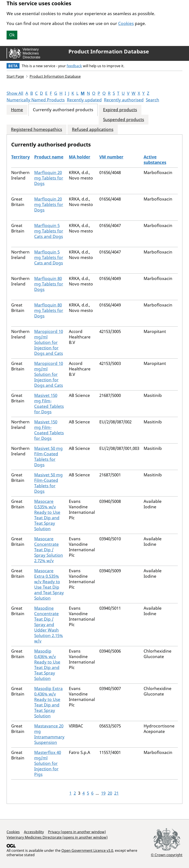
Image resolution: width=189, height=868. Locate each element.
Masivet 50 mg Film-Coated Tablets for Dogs (48, 457)
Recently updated (84, 100)
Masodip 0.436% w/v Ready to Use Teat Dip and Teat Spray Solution (47, 665)
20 (110, 793)
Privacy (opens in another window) (77, 832)
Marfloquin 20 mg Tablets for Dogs (49, 178)
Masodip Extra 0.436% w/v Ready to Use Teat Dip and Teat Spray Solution (48, 702)
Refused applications (93, 129)
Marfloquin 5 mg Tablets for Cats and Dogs (49, 231)
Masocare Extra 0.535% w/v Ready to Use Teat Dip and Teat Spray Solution (49, 584)
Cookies (126, 23)
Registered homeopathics (37, 129)
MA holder (80, 157)
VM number (111, 157)
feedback (74, 66)
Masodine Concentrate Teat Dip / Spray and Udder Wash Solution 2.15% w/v (49, 625)
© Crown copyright (167, 855)
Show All (15, 93)
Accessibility (34, 832)
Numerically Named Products (36, 100)
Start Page (15, 76)
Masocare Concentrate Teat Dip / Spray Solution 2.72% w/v (49, 550)
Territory (21, 157)
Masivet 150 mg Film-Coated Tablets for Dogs (49, 404)
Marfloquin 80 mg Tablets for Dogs (49, 284)
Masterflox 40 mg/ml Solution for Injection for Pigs (48, 763)
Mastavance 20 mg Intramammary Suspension (49, 734)
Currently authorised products (63, 110)
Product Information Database (109, 51)
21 (116, 793)
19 (103, 793)
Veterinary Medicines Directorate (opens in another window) (57, 837)
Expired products (120, 110)
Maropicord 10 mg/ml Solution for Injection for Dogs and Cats (49, 342)
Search (152, 100)
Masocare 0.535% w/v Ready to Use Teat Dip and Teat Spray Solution (47, 515)
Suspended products (124, 120)
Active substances (155, 160)
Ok (12, 35)
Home (17, 110)
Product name (49, 157)
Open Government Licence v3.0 (87, 850)
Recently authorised (124, 100)
